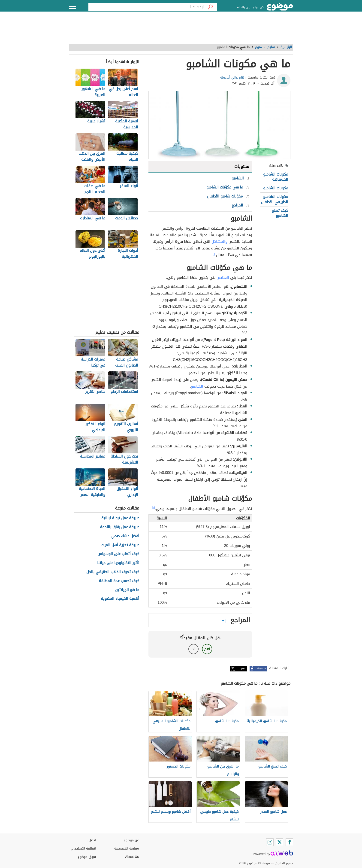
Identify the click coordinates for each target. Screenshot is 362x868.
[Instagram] (270, 842)
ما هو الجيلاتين (127, 590)
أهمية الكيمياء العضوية (120, 599)
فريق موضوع (87, 857)
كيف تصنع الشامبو (280, 213)
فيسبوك (261, 669)
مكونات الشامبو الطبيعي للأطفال (275, 199)
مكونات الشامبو (276, 188)
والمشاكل (219, 241)
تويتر (244, 669)
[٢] (154, 508)
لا (193, 649)
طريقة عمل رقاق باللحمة (120, 527)
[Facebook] (289, 842)
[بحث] (210, 7)
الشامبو (197, 386)
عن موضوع (131, 840)
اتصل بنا (90, 840)
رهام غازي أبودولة (233, 77)
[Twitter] (280, 842)
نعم (207, 649)
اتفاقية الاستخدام (84, 848)
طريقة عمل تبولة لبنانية (120, 518)
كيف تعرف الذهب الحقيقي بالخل (113, 572)
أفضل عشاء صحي (125, 536)
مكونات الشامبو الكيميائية (276, 177)
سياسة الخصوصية (127, 848)
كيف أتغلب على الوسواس (118, 554)
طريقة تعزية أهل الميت (120, 545)
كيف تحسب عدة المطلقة (119, 581)
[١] (214, 254)
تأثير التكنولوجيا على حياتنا (118, 563)
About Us (132, 857)
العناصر (223, 278)
